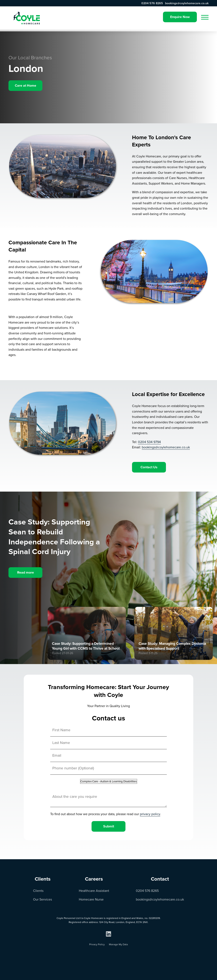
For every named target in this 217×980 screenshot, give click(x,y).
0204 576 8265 (152, 3)
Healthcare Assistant (94, 891)
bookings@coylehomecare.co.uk (187, 3)
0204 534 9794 (149, 442)
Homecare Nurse (91, 899)
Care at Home (26, 85)
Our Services (42, 899)
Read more (26, 572)
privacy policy (150, 814)
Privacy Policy (97, 944)
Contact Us (149, 467)
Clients (38, 891)
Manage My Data (118, 944)
